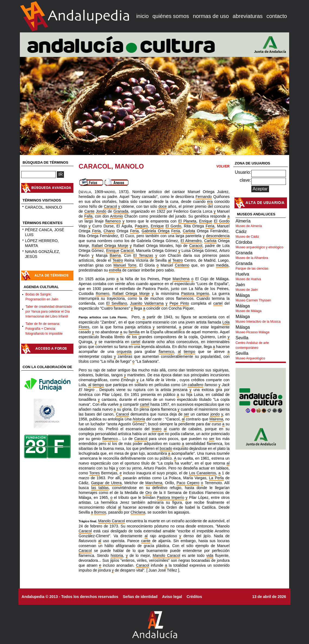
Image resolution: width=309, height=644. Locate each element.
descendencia (218, 236)
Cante (89, 211)
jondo (215, 414)
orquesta (124, 352)
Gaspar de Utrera (106, 483)
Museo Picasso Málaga (252, 332)
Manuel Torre (125, 265)
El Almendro (191, 241)
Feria (210, 226)
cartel (218, 303)
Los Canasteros (203, 473)
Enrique (206, 221)
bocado (166, 448)
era (210, 202)
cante (146, 541)
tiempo (190, 352)
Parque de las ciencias (252, 268)
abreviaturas (248, 16)
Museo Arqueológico (250, 358)
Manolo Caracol (112, 521)
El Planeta (187, 221)
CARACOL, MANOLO (44, 207)
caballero (195, 385)
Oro (148, 493)
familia (134, 332)
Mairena (216, 419)
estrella (115, 270)
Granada (121, 211)
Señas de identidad (140, 597)
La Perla (216, 478)
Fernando (204, 197)
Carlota (189, 231)
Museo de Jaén (247, 290)
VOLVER (223, 166)
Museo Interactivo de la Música (258, 322)
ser (186, 414)
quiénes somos (171, 16)
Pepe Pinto (179, 303)
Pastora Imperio (195, 294)
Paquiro (141, 226)
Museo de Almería (249, 226)
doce (162, 206)
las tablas (100, 488)
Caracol (110, 206)
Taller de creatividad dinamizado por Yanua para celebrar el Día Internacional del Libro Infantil (49, 312)
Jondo (101, 211)
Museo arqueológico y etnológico (259, 247)
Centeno (182, 265)
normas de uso (211, 16)
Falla (88, 216)
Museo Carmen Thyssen (253, 300)
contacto (277, 16)
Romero (103, 294)
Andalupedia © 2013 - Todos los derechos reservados (70, 597)
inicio (143, 16)
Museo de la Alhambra (252, 258)
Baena (115, 255)
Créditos (194, 597)
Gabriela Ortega (156, 231)
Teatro (118, 260)
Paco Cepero (188, 483)
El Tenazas (143, 255)
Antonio (117, 216)
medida (222, 265)
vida (210, 556)
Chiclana (138, 512)
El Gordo (222, 221)
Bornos (100, 512)
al (170, 260)
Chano (109, 231)
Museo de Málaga (248, 311)
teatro (157, 429)
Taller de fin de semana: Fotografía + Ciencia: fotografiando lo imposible (44, 329)
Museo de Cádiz (247, 237)
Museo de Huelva (248, 279)
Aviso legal (172, 597)
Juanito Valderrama (147, 303)
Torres (95, 473)
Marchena (181, 279)
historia (139, 419)
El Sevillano (117, 303)
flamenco (113, 221)
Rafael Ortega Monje (110, 246)
